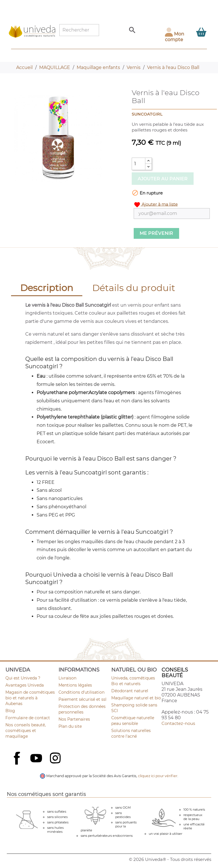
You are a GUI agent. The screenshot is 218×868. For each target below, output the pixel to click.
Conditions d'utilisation (81, 692)
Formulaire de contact (28, 718)
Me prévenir (156, 233)
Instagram (56, 759)
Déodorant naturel (130, 691)
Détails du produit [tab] (134, 288)
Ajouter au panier (163, 179)
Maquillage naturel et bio (136, 698)
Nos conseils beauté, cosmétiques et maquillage (26, 731)
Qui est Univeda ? (23, 678)
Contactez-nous (178, 723)
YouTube (37, 759)
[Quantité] (139, 164)
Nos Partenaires (74, 719)
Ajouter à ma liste (156, 205)
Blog (10, 711)
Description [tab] (47, 288)
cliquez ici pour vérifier (158, 776)
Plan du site (70, 726)
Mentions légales (75, 685)
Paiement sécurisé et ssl (82, 699)
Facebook (18, 764)
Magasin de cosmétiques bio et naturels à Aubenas (30, 698)
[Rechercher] (79, 30)
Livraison (67, 678)
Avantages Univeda (25, 685)
